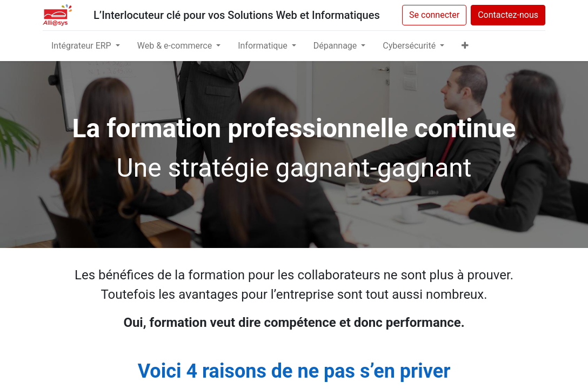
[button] (465, 46)
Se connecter (434, 15)
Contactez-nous (508, 15)
